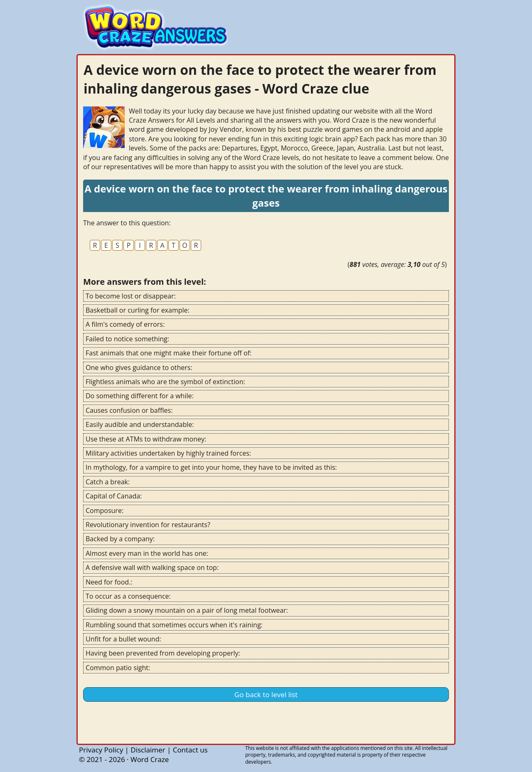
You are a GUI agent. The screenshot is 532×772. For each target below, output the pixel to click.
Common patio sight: (118, 668)
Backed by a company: (120, 539)
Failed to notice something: (127, 339)
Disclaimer (148, 750)
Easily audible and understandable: (140, 424)
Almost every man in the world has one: (147, 553)
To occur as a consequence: (128, 596)
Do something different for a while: (140, 396)
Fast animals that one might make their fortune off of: (169, 353)
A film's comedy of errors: (125, 324)
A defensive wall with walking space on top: (152, 567)
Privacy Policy (101, 750)
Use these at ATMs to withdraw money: (146, 439)
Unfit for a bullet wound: (123, 639)
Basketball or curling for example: (138, 310)
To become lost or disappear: (131, 296)
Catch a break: (108, 482)
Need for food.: (109, 582)
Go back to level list (266, 694)
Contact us (190, 750)
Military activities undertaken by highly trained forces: (168, 453)
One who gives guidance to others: (139, 368)
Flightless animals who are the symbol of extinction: (165, 382)
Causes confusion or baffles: (129, 410)
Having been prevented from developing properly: (163, 653)
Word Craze (150, 759)
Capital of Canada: (114, 496)
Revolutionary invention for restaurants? (148, 525)
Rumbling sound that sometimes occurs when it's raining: (174, 625)
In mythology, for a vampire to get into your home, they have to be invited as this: (211, 467)
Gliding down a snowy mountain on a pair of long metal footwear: (187, 610)
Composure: (105, 511)
